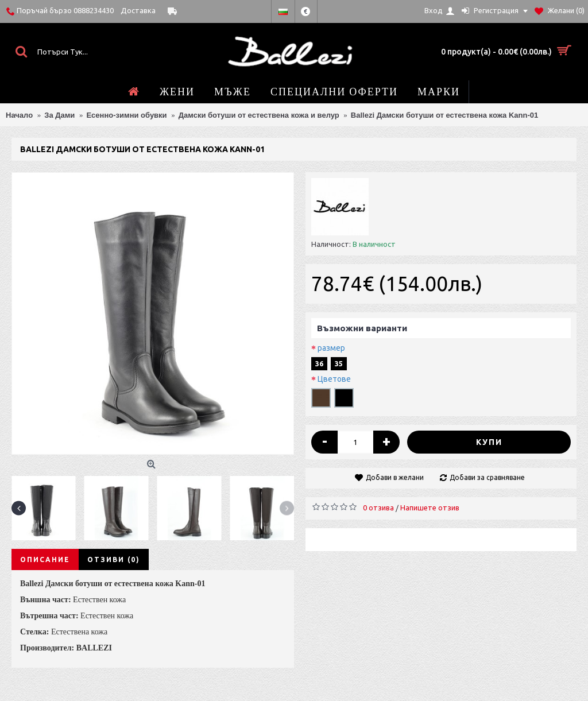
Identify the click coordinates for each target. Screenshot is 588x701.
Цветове (334, 379)
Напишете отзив (430, 508)
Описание (45, 559)
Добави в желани (395, 477)
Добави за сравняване (487, 477)
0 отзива (378, 508)
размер (331, 348)
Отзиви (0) (114, 559)
